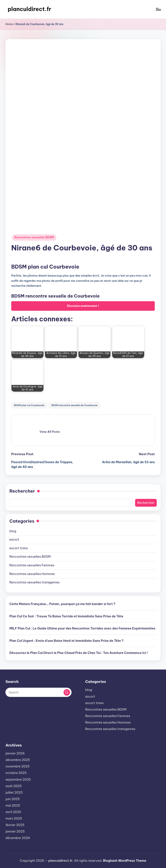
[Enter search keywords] (38, 692)
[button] (50, 432)
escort (14, 540)
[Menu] (158, 9)
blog (13, 531)
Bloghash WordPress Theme (125, 861)
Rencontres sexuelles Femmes (32, 565)
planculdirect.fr (29, 9)
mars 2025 (14, 818)
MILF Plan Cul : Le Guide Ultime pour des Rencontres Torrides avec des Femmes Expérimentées (82, 628)
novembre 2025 (17, 766)
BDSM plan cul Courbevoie (29, 405)
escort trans (18, 548)
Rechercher (22, 491)
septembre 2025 (18, 780)
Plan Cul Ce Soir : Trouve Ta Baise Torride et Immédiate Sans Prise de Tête (66, 616)
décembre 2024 (18, 838)
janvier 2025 (15, 831)
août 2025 (14, 786)
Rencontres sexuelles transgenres (34, 582)
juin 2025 (12, 799)
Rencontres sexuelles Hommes (32, 574)
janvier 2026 (15, 753)
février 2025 (15, 825)
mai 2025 (13, 806)
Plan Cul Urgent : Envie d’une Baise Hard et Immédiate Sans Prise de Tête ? (66, 641)
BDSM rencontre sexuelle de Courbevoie (74, 405)
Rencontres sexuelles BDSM (34, 237)
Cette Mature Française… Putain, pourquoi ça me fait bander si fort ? (62, 604)
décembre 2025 (18, 760)
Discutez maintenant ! (83, 306)
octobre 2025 (16, 773)
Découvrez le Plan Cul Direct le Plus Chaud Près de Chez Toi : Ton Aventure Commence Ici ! (78, 653)
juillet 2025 (14, 793)
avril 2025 (13, 812)
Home (9, 24)
